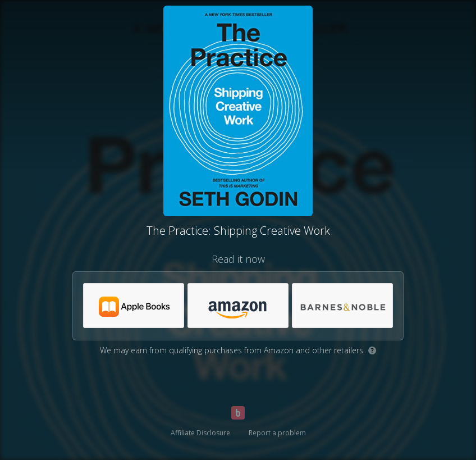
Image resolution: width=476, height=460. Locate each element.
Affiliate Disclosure (200, 433)
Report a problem (277, 433)
